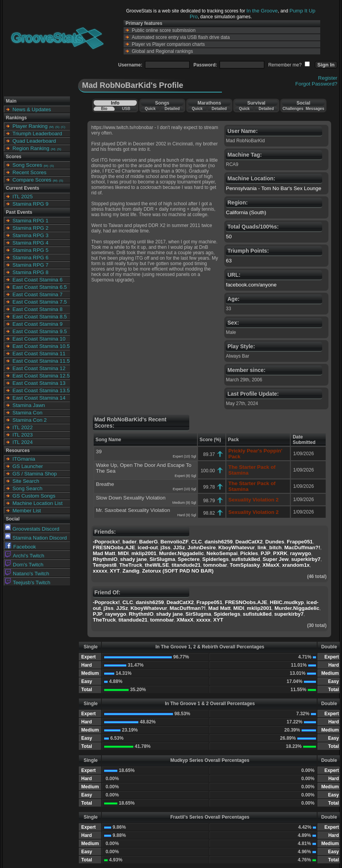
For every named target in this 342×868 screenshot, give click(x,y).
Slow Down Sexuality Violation (131, 498)
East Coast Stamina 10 (39, 339)
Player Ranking (30, 126)
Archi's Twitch (25, 556)
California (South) (246, 212)
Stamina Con (27, 413)
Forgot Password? (316, 84)
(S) (57, 127)
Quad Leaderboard (34, 141)
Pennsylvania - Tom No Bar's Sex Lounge (273, 188)
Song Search (27, 488)
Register (328, 78)
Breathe (105, 484)
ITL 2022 (23, 427)
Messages (315, 109)
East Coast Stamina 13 (39, 383)
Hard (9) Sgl (187, 515)
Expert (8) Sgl (185, 476)
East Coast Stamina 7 (38, 294)
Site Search (26, 481)
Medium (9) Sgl (184, 503)
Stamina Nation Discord (36, 538)
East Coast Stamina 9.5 (40, 331)
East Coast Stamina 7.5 (40, 302)
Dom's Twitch (24, 565)
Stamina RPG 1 (31, 221)
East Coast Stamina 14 (39, 398)
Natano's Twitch (27, 574)
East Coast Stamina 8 (38, 309)
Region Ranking (31, 148)
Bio (104, 109)
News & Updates (32, 109)
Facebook (21, 547)
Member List (27, 511)
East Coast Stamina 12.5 (41, 376)
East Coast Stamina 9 (38, 324)
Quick (150, 109)
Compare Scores (32, 180)
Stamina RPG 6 (31, 258)
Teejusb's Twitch (28, 582)
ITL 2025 (23, 196)
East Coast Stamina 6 (38, 280)
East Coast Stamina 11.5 (41, 361)
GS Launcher (28, 466)
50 (229, 237)
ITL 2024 (23, 442)
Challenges (293, 109)
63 (229, 261)
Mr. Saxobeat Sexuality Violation (133, 510)
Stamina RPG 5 (31, 250)
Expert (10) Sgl (184, 456)
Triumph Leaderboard (37, 134)
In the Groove (262, 11)
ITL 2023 (23, 435)
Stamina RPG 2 (31, 228)
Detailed (172, 109)
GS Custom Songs (34, 496)
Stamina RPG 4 (31, 243)
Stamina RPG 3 (31, 235)
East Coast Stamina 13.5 (41, 390)
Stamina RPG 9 (31, 204)
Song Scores (27, 165)
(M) (51, 127)
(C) (63, 127)
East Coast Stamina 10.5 (41, 346)
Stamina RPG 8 (31, 272)
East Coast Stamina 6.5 (40, 287)
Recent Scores (29, 172)
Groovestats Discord (32, 529)
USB (126, 109)
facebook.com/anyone (251, 285)
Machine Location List (38, 503)
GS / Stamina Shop (35, 474)
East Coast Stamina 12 (39, 368)
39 (99, 451)
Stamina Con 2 (30, 420)
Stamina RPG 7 (31, 265)
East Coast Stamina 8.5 (40, 317)
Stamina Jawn (29, 405)
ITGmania (24, 459)
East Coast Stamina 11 (39, 354)
